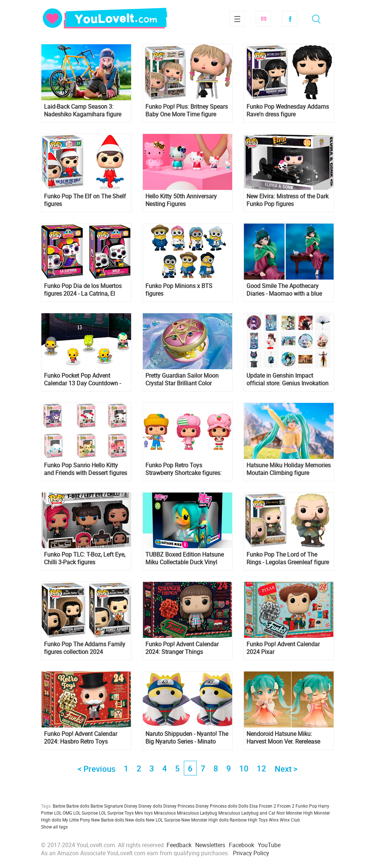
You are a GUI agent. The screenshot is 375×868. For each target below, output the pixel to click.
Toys (263, 820)
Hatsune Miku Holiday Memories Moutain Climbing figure (289, 469)
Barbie (59, 806)
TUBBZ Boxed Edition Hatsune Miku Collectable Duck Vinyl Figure (185, 558)
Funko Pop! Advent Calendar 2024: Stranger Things (182, 648)
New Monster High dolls (205, 820)
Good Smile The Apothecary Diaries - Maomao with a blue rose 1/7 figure (284, 290)
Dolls (243, 806)
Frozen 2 (286, 806)
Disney (131, 806)
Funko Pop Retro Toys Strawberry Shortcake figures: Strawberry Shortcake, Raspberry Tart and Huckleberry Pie (187, 469)
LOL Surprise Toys (116, 813)
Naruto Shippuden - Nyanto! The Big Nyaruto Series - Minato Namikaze (187, 738)
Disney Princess (179, 806)
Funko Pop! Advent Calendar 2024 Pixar (283, 648)
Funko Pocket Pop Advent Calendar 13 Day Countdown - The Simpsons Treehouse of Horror (82, 379)
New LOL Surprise (163, 820)
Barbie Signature (107, 806)
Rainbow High (244, 820)
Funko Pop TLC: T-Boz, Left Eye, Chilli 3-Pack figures (85, 558)
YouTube (269, 845)
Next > (286, 769)
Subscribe (263, 19)
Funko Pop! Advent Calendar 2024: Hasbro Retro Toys (81, 738)
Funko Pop (306, 806)
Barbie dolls (78, 806)
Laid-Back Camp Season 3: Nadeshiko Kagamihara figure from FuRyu (83, 111)
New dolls (135, 820)
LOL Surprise (86, 813)
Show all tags (54, 827)
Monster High (299, 813)
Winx (274, 820)
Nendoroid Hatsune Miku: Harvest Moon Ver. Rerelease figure (283, 738)
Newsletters (210, 845)
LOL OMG (63, 813)
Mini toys (144, 813)
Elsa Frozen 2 (263, 806)
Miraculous (165, 813)
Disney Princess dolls (216, 806)
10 (244, 768)
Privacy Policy (251, 853)
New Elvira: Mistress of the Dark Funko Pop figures (287, 200)
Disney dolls (150, 806)
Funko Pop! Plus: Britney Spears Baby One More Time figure (187, 111)
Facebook (290, 19)
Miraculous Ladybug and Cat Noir (252, 813)
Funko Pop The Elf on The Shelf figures (85, 200)
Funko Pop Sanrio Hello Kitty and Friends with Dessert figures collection (86, 469)
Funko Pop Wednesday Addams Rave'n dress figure (288, 111)
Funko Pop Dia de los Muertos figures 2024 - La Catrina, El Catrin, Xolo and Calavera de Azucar (83, 290)
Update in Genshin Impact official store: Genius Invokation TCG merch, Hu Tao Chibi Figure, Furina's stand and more (288, 379)
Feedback (179, 845)
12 (261, 768)
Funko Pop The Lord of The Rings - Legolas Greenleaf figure (288, 558)
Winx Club (290, 820)
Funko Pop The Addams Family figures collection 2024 (85, 648)
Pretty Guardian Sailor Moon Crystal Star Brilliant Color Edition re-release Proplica (182, 379)
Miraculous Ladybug (197, 813)
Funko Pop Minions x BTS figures (179, 290)
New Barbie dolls (108, 820)
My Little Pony (76, 820)
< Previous (96, 769)
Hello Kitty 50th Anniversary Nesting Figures (181, 200)
